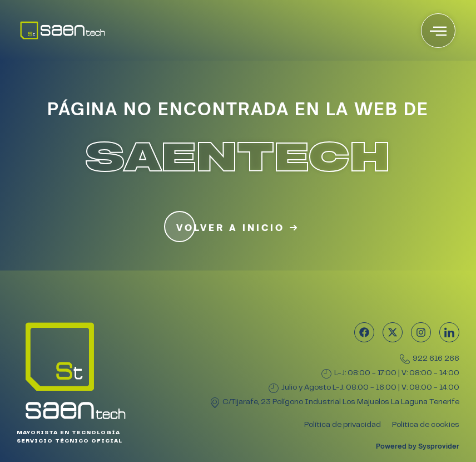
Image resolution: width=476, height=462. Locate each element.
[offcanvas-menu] (438, 31)
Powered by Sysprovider (418, 446)
